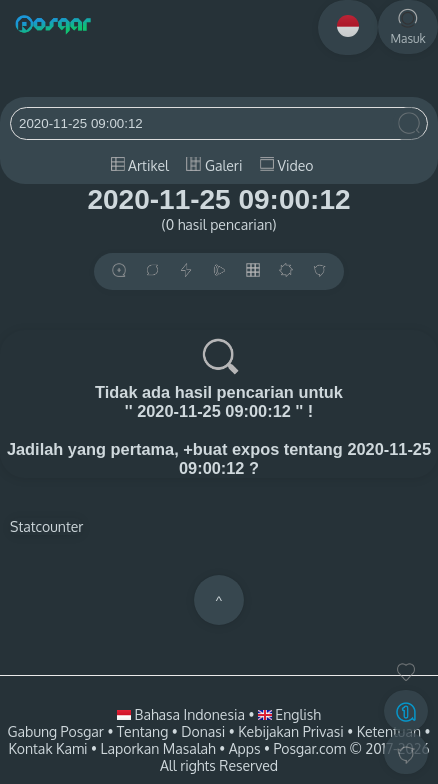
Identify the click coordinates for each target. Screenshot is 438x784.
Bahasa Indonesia (182, 714)
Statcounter (46, 526)
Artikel (140, 165)
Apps (245, 748)
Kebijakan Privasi (290, 731)
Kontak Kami (47, 748)
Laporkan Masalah (158, 748)
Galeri (214, 165)
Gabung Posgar (56, 731)
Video (286, 165)
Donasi (203, 731)
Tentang (142, 731)
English (289, 714)
